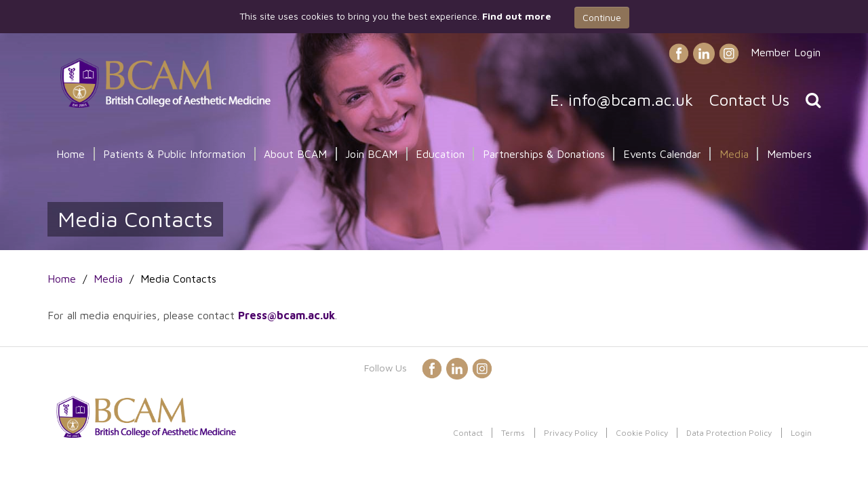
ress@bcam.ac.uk (290, 315)
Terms (513, 433)
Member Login (786, 52)
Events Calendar (662, 154)
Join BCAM (371, 154)
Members (789, 154)
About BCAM (295, 154)
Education (440, 154)
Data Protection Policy (729, 433)
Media (734, 154)
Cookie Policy (642, 433)
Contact (468, 433)
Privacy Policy (571, 433)
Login (801, 433)
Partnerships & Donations (544, 154)
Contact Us (749, 100)
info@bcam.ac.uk (631, 100)
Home (71, 154)
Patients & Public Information (174, 154)
